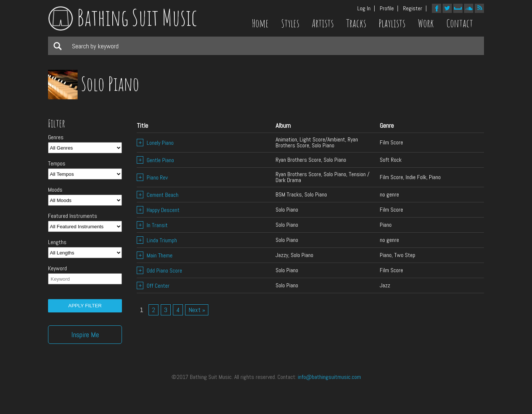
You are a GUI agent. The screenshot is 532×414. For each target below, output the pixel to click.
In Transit (152, 225)
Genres (56, 137)
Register (413, 8)
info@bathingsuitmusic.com (329, 377)
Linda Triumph (157, 240)
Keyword (57, 268)
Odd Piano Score (159, 271)
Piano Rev (152, 177)
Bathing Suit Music (123, 17)
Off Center (153, 286)
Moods (55, 190)
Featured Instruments (73, 216)
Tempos (57, 164)
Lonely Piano (155, 143)
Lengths (57, 242)
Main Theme (155, 255)
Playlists (392, 23)
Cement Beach (158, 195)
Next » (197, 310)
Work (426, 23)
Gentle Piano (155, 160)
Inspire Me (85, 335)
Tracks (356, 23)
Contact (460, 23)
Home (260, 23)
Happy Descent (158, 210)
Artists (323, 23)
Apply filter (85, 306)
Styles (290, 23)
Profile (387, 8)
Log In (364, 8)
